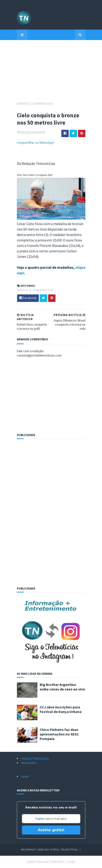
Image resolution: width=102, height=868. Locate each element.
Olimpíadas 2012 (43, 104)
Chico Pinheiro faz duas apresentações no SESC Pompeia (59, 734)
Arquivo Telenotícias (35, 758)
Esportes (23, 104)
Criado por (35, 862)
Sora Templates (53, 862)
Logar (71, 862)
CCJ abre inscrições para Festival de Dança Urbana (61, 709)
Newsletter (29, 763)
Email (25, 776)
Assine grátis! (51, 830)
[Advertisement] (51, 73)
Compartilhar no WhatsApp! (35, 143)
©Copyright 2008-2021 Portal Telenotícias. (50, 849)
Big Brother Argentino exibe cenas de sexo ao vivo (62, 687)
